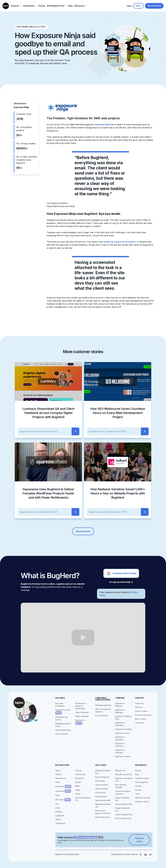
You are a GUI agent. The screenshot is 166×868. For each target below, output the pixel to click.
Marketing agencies (103, 705)
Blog (137, 774)
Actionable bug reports (62, 718)
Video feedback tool (124, 814)
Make (78, 786)
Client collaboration (63, 730)
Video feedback (82, 712)
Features (15, 6)
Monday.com (61, 778)
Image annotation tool (122, 799)
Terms (138, 794)
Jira (57, 804)
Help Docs (139, 703)
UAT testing (100, 781)
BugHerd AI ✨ (81, 722)
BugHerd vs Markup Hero (123, 718)
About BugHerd (142, 782)
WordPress (80, 778)
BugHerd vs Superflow (120, 738)
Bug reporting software (121, 786)
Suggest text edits (63, 712)
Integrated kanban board (63, 725)
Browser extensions (143, 715)
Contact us (140, 723)
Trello (58, 782)
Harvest (78, 770)
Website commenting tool (124, 780)
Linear (58, 808)
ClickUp (58, 774)
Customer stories (142, 802)
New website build (103, 800)
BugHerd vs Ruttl (122, 733)
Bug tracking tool (102, 777)
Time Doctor (80, 774)
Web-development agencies (103, 710)
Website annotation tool (103, 805)
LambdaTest (60, 823)
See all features (62, 734)
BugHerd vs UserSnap (120, 745)
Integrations (29, 6)
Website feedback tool (103, 772)
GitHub (58, 819)
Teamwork (63, 791)
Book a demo (141, 719)
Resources (79, 6)
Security (139, 786)
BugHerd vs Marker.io (120, 705)
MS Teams (63, 800)
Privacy (138, 790)
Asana (58, 770)
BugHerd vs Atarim (123, 756)
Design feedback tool (122, 809)
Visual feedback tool (124, 804)
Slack (58, 795)
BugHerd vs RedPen (124, 729)
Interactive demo (142, 778)
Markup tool (120, 770)
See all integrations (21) (83, 799)
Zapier (78, 790)
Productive (63, 786)
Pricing (138, 770)
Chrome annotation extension (123, 792)
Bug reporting (101, 796)
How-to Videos (141, 711)
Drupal (78, 782)
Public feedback (82, 716)
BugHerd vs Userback (120, 751)
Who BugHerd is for (56, 6)
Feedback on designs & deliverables (81, 706)
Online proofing (102, 785)
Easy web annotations (60, 705)
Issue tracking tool (103, 817)
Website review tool (123, 774)
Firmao (78, 794)
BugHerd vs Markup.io (120, 711)
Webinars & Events (143, 798)
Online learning (101, 789)
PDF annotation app (123, 818)
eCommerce (100, 792)
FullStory (59, 812)
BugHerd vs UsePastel (120, 724)
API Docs (139, 707)
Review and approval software (103, 812)
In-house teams (102, 716)
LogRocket (60, 816)
